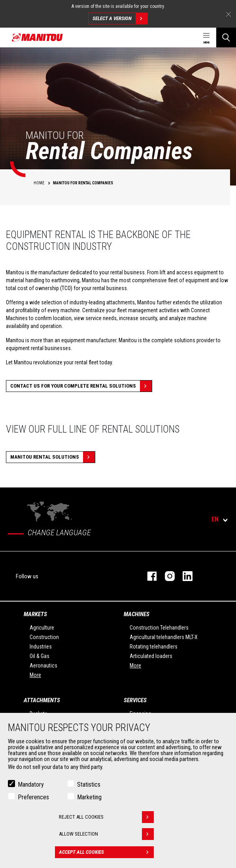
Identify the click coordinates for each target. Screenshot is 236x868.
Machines (137, 614)
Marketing (89, 797)
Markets (35, 614)
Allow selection (106, 834)
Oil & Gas (40, 656)
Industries (41, 647)
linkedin (184, 576)
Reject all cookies (106, 817)
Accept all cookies (106, 852)
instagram (166, 576)
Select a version (120, 19)
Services (135, 700)
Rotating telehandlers (154, 647)
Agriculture (42, 628)
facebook (148, 576)
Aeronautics (43, 666)
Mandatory (31, 785)
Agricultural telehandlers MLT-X (164, 637)
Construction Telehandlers (159, 628)
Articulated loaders (151, 656)
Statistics (89, 785)
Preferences (33, 797)
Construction (44, 637)
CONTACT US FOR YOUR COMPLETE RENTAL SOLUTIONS (81, 386)
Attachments (42, 700)
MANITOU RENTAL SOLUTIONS (53, 457)
